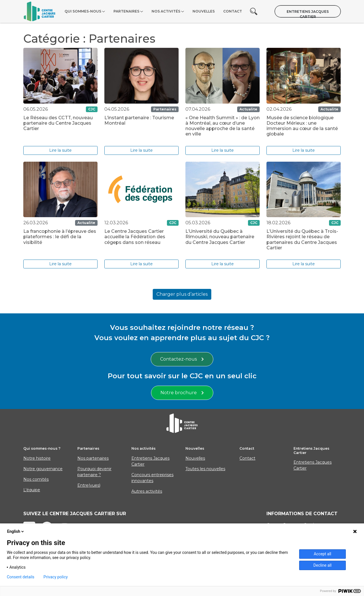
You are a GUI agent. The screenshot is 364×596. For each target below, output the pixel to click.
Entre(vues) (89, 485)
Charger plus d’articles (182, 294)
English (16, 531)
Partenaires (126, 11)
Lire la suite (60, 150)
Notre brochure (182, 393)
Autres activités (147, 491)
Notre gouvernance (43, 469)
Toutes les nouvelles (205, 469)
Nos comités (36, 479)
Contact (233, 11)
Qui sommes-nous (83, 11)
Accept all (322, 554)
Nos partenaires (93, 458)
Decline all (322, 565)
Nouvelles (204, 11)
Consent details (21, 577)
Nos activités (166, 11)
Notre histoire (37, 458)
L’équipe (32, 490)
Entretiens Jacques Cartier (308, 13)
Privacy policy (56, 577)
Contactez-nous (182, 359)
